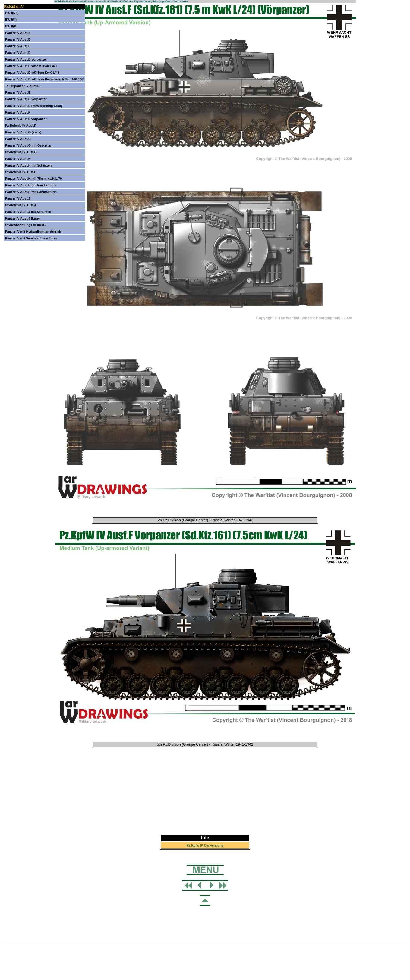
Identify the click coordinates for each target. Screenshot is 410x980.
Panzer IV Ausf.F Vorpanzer (26, 119)
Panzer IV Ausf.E (18, 92)
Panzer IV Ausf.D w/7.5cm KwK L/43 (32, 73)
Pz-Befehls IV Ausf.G (21, 152)
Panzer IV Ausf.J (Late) (22, 218)
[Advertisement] (205, 796)
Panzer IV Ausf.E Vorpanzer (26, 99)
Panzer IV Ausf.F (18, 112)
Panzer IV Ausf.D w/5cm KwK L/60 (31, 66)
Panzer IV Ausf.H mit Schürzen (28, 165)
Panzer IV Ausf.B (18, 39)
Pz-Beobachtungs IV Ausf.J (26, 225)
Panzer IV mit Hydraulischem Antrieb (33, 232)
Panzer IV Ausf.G (18, 139)
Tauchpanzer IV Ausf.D (22, 86)
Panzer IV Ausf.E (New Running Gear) (34, 106)
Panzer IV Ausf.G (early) (23, 132)
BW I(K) (11, 20)
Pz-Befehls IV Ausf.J (21, 205)
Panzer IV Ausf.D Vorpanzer (26, 59)
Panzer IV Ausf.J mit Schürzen (28, 212)
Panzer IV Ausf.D (18, 53)
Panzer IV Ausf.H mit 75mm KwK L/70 (34, 179)
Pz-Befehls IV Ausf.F (21, 126)
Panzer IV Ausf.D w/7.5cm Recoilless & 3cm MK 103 (44, 79)
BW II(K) (11, 26)
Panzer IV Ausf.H (18, 159)
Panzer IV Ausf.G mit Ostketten (29, 145)
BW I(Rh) (12, 13)
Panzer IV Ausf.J (18, 198)
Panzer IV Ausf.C (18, 46)
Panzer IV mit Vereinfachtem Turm (31, 238)
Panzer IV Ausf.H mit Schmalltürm (31, 192)
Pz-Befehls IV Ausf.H (21, 172)
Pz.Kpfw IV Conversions (205, 845)
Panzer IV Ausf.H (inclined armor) (30, 185)
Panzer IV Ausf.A (18, 33)
